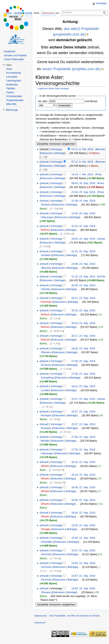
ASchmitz (46, 554)
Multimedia (12, 85)
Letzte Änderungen (14, 59)
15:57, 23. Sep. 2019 (83, 399)
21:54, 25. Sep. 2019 (83, 192)
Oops (9, 69)
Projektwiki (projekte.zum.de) (71, 69)
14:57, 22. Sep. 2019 (83, 576)
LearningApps (14, 81)
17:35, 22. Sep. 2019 (83, 450)
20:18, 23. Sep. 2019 (83, 323)
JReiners (46, 352)
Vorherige (56, 149)
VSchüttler (47, 542)
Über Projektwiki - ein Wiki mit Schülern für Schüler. (75, 616)
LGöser (101, 239)
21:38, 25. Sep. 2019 (83, 201)
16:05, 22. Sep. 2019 (83, 500)
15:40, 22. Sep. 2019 (83, 538)
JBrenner (100, 149)
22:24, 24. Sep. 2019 (83, 226)
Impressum (40, 622)
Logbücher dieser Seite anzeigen (53, 88)
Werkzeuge (12, 110)
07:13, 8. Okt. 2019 (82, 149)
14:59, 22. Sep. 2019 (83, 563)
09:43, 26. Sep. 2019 (83, 183)
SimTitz (101, 276)
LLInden (45, 390)
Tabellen (11, 88)
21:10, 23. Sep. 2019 (83, 276)
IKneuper (46, 415)
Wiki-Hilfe (11, 104)
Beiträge (60, 153)
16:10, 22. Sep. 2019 (83, 462)
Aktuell (44, 162)
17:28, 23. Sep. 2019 (83, 361)
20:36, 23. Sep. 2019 (83, 285)
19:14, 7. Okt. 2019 (82, 174)
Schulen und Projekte (15, 55)
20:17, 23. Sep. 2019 (83, 336)
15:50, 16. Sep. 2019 (83, 588)
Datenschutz (41, 616)
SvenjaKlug (47, 378)
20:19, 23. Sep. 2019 (83, 310)
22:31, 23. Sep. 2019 (83, 251)
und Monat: (91, 101)
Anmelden (101, 3)
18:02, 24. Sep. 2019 (83, 239)
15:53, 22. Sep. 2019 (83, 525)
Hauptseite (10, 51)
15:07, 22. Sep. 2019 (83, 550)
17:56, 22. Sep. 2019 (83, 437)
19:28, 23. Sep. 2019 (83, 348)
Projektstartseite (15, 100)
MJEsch (45, 230)
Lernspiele (12, 77)
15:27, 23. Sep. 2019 (83, 412)
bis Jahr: (43, 101)
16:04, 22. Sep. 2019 (83, 513)
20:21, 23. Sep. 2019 (83, 298)
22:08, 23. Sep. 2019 (83, 264)
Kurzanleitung (14, 73)
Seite (36, 13)
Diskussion (47, 153)
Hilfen (9, 65)
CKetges (46, 529)
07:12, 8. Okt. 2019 (82, 162)
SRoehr (45, 466)
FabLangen (47, 217)
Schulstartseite (14, 96)
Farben (10, 92)
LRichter (46, 289)
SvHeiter (46, 255)
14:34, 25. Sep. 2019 (83, 213)
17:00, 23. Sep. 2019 (83, 374)
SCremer (46, 365)
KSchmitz (46, 302)
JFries (98, 174)
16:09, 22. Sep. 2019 (83, 487)
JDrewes (46, 205)
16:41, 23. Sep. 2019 (83, 386)
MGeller (45, 441)
